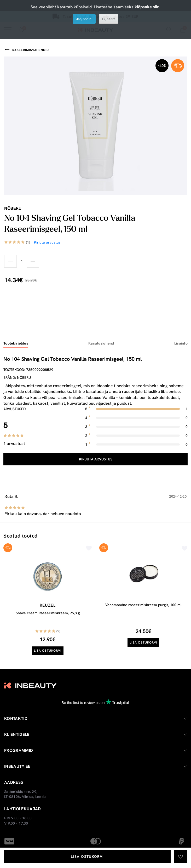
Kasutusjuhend (101, 343)
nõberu (13, 208)
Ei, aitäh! (109, 19)
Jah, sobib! (84, 19)
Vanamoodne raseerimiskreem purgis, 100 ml (143, 605)
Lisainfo (181, 343)
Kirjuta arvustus (96, 459)
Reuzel (48, 605)
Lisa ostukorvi (87, 856)
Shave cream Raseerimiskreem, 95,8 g (48, 613)
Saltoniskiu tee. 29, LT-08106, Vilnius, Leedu (25, 794)
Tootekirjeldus (16, 343)
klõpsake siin (147, 7)
